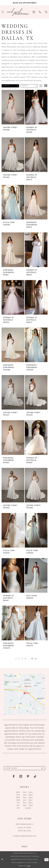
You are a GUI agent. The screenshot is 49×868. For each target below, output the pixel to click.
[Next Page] (37, 659)
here (29, 866)
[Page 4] (25, 659)
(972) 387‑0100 (24, 831)
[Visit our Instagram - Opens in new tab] (21, 777)
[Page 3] (22, 659)
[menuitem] (34, 12)
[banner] (18, 12)
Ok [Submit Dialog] (46, 860)
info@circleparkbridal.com (25, 836)
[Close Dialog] (2, 860)
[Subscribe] (43, 768)
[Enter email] (25, 768)
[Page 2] (19, 659)
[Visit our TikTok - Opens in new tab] (35, 777)
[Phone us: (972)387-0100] (40, 12)
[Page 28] (32, 659)
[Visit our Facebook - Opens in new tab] (14, 777)
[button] (10, 86)
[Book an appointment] (24, 3)
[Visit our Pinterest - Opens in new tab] (28, 777)
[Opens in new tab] (24, 694)
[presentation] (13, 107)
